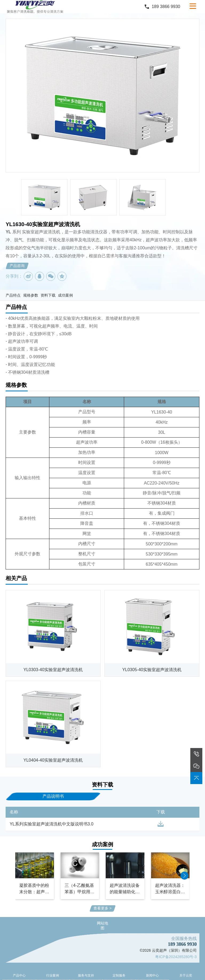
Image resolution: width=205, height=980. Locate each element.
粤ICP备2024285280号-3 (176, 957)
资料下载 (48, 295)
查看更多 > (102, 908)
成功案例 (65, 295)
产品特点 (13, 295)
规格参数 (31, 295)
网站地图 (102, 926)
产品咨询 (17, 266)
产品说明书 (53, 796)
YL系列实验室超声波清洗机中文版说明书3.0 (52, 824)
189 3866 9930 (166, 7)
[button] (184, 876)
